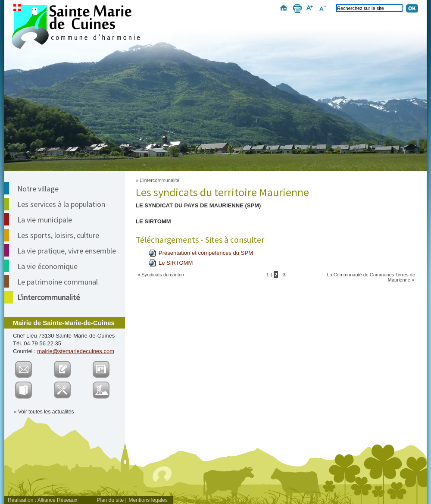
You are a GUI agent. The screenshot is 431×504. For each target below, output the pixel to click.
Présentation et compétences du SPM (206, 253)
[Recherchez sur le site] (369, 8)
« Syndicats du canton (161, 275)
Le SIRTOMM (176, 263)
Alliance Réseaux (58, 500)
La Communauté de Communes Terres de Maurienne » (371, 277)
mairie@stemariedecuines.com (76, 351)
